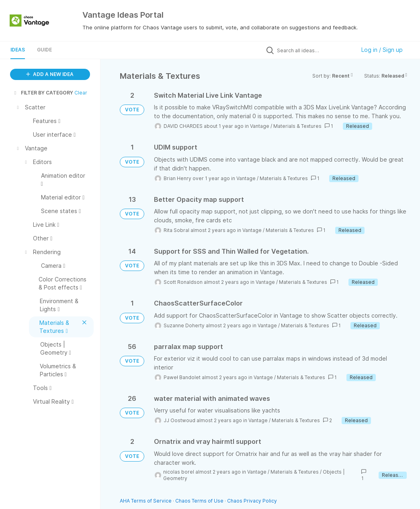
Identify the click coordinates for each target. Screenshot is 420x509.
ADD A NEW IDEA (50, 74)
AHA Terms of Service (146, 501)
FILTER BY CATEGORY (43, 93)
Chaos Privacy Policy (252, 501)
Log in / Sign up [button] (382, 50)
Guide (44, 50)
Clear (81, 93)
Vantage (260, 126)
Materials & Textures (297, 126)
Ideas (18, 50)
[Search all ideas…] (314, 50)
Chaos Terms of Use (199, 501)
